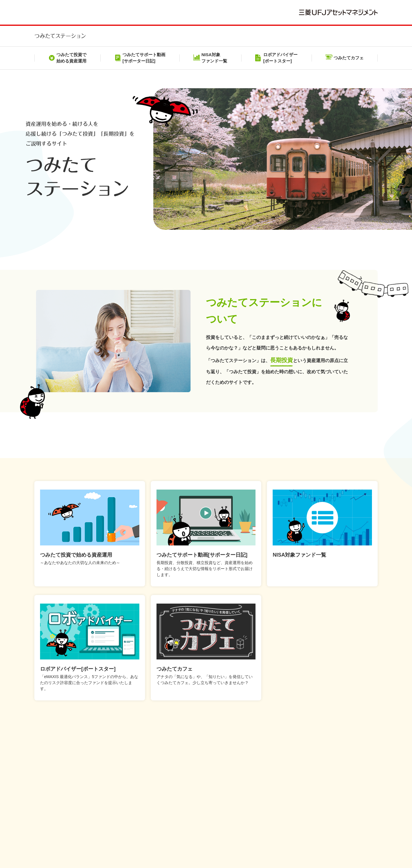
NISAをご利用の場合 (208, 828)
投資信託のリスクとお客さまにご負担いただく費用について (305, 819)
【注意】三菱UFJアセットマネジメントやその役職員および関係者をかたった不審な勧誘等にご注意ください (237, 800)
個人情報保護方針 (144, 819)
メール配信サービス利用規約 (207, 819)
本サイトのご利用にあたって (84, 819)
